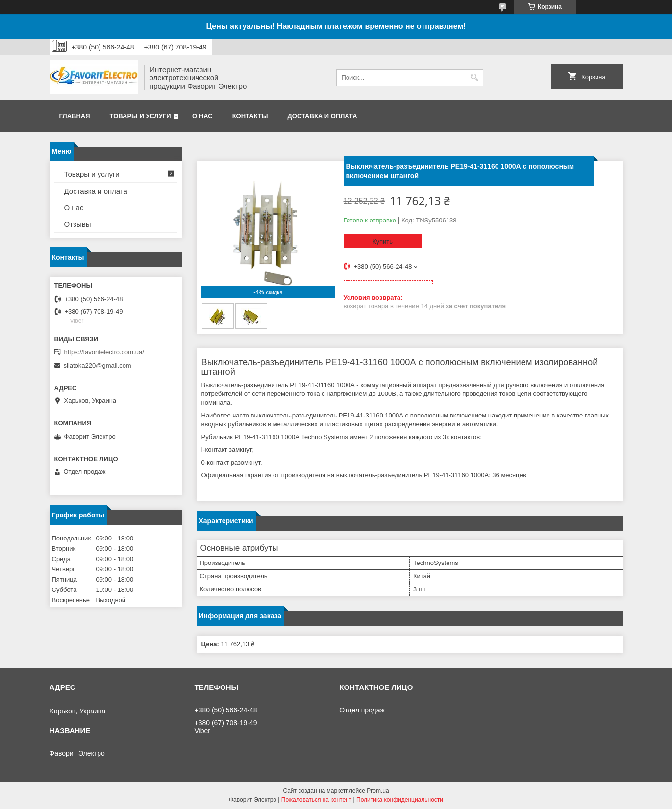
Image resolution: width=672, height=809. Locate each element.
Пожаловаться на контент (316, 800)
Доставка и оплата (323, 116)
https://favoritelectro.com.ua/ (104, 352)
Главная (75, 116)
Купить (383, 241)
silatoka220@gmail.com (98, 365)
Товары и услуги (140, 116)
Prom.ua (378, 791)
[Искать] (475, 78)
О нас (202, 116)
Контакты (250, 116)
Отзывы (78, 224)
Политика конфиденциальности (400, 800)
